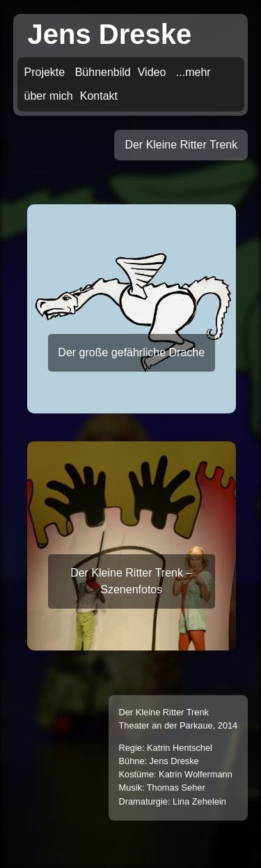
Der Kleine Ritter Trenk (181, 145)
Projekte (45, 72)
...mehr (193, 72)
